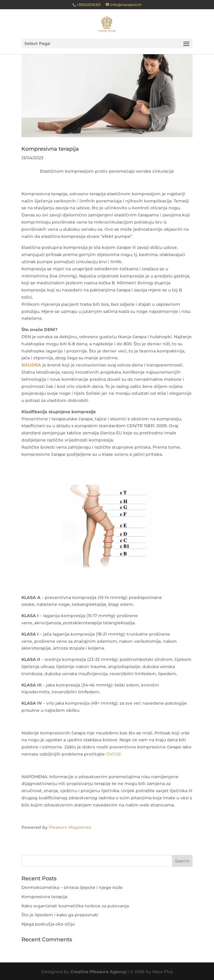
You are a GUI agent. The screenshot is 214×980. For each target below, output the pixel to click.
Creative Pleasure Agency (98, 972)
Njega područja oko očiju (48, 924)
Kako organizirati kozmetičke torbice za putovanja (75, 906)
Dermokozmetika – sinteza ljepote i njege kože (72, 887)
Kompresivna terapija (50, 149)
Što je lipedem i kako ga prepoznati (60, 915)
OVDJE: (114, 754)
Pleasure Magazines (70, 827)
